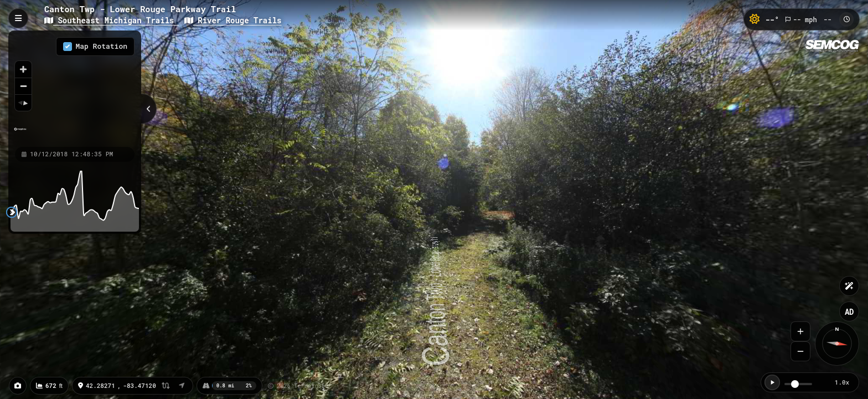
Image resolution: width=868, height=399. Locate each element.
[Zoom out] (23, 86)
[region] (75, 88)
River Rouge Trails (233, 20)
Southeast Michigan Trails (112, 20)
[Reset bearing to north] (23, 103)
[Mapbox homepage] (20, 134)
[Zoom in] (23, 69)
